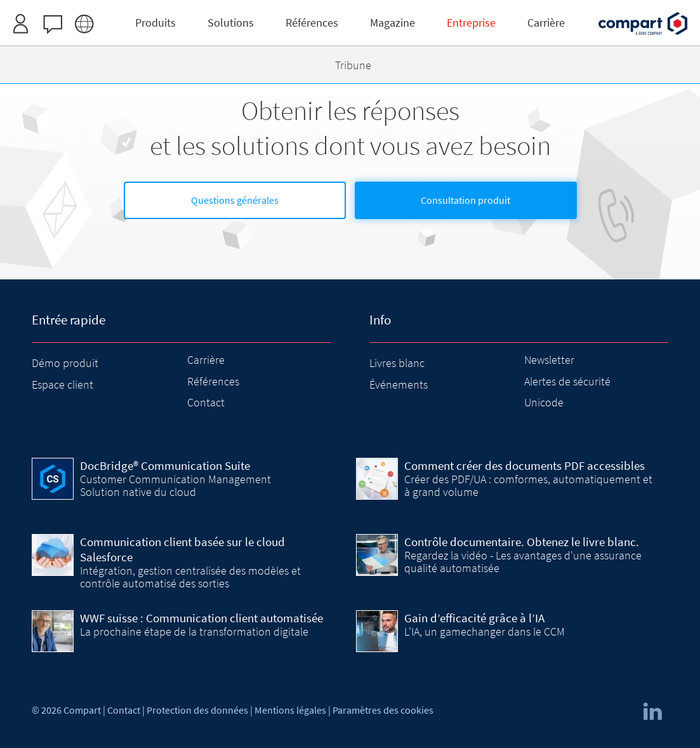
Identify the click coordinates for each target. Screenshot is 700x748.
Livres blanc (397, 363)
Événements (399, 384)
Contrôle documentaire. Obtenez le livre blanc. (522, 542)
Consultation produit (466, 200)
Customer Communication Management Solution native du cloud (175, 485)
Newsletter (549, 360)
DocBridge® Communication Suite (165, 465)
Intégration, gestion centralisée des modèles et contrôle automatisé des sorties (190, 577)
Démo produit (65, 363)
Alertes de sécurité (567, 381)
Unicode (544, 402)
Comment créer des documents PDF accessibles (525, 465)
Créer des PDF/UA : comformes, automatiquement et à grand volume (528, 485)
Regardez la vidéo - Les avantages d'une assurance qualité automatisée (523, 562)
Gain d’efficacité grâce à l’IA (474, 618)
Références (213, 381)
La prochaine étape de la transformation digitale (194, 631)
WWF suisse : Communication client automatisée (201, 618)
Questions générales (235, 200)
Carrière (206, 360)
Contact (206, 402)
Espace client (63, 384)
